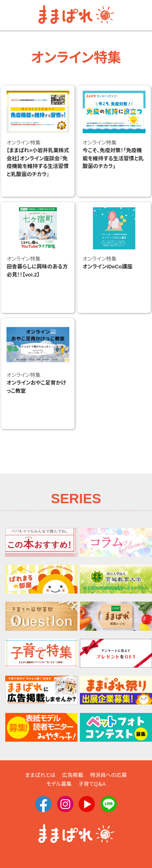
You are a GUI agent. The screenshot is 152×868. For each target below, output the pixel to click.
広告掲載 (73, 775)
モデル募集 (59, 784)
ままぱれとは (40, 775)
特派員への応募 (108, 775)
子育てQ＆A (92, 784)
